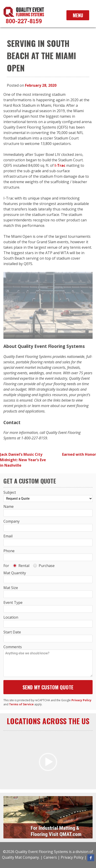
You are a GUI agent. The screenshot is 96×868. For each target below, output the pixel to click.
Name (9, 506)
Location (11, 617)
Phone (9, 551)
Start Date (12, 632)
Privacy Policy (81, 700)
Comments (13, 647)
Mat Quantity (15, 573)
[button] (48, 762)
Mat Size (11, 588)
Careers (50, 857)
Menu (78, 15)
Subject (10, 492)
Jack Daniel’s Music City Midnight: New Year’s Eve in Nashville (23, 460)
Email (8, 536)
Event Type (13, 602)
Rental (21, 566)
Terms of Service (21, 704)
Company (11, 521)
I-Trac (60, 165)
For (6, 566)
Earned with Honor (79, 454)
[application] (48, 762)
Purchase (44, 566)
